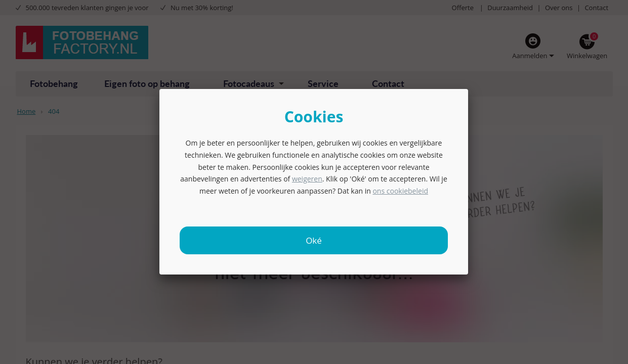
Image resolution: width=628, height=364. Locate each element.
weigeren (307, 179)
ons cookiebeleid (400, 191)
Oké (314, 240)
